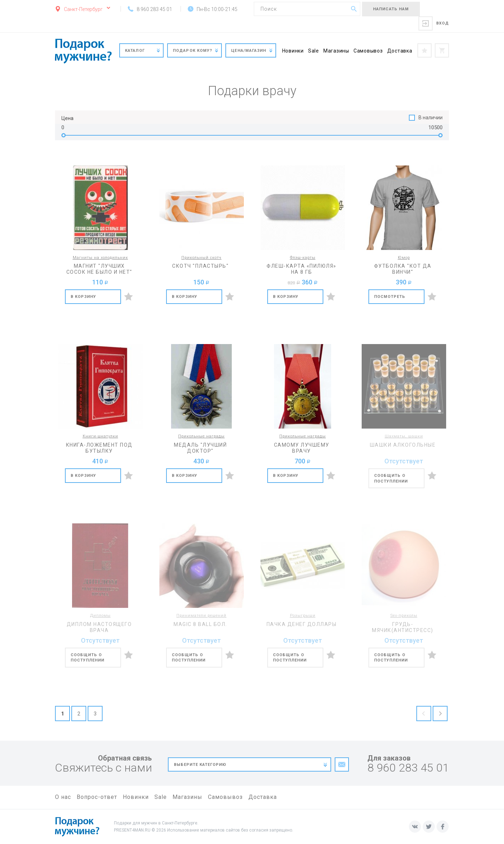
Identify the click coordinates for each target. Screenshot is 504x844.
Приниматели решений (201, 616)
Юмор (404, 258)
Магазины (336, 51)
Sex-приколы (404, 616)
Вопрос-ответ (97, 797)
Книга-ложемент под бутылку (99, 448)
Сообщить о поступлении (391, 478)
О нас (63, 797)
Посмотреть (390, 297)
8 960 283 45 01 (408, 768)
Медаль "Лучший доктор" (200, 448)
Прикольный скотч (201, 258)
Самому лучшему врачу (302, 448)
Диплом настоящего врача (99, 627)
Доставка (400, 51)
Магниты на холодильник (100, 258)
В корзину (84, 297)
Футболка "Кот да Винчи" (403, 269)
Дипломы (100, 616)
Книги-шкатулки (100, 436)
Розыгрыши (303, 616)
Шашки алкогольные (403, 445)
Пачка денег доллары (302, 624)
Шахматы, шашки (404, 436)
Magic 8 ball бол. (200, 624)
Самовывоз (368, 51)
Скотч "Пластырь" (200, 266)
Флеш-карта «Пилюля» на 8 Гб (302, 269)
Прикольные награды (201, 436)
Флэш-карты (303, 258)
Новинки (293, 51)
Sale (314, 51)
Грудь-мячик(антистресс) (403, 627)
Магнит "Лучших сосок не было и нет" (99, 269)
